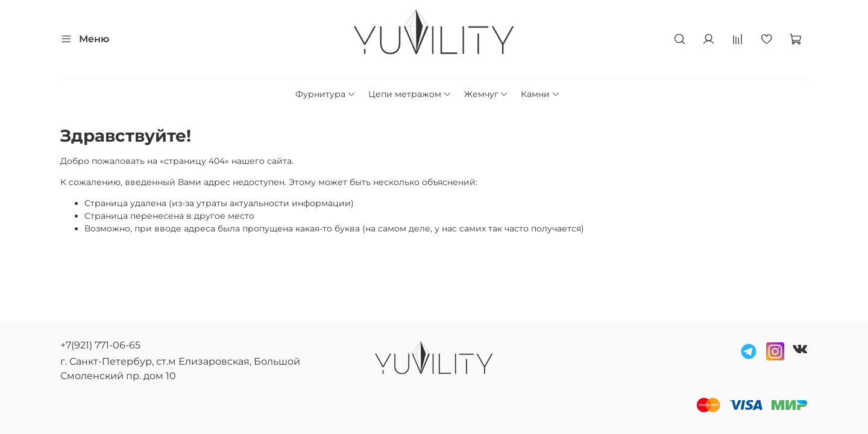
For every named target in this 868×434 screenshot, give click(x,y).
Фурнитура (325, 94)
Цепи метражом (410, 94)
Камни (540, 94)
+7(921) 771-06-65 (100, 345)
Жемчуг (486, 94)
